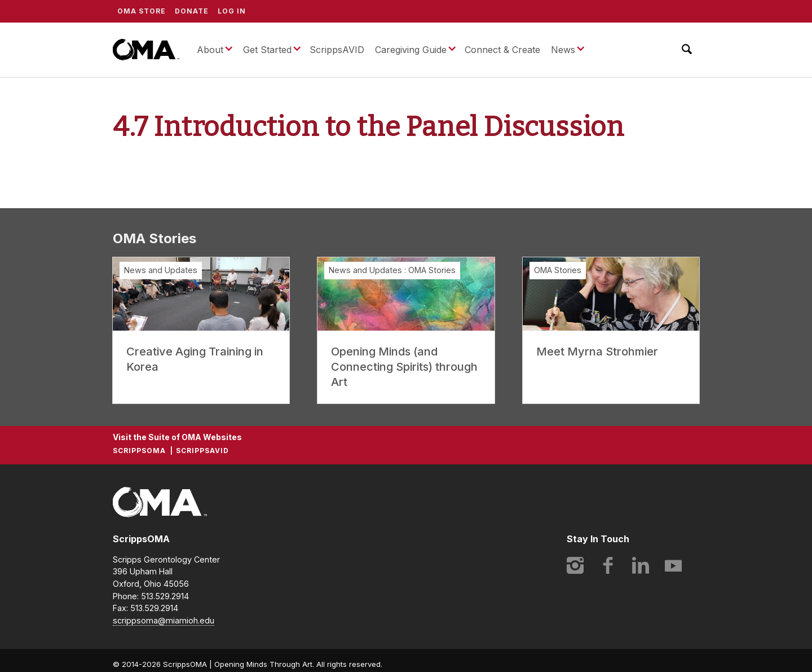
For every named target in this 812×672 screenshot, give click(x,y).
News (563, 50)
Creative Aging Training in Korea (195, 359)
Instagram (575, 565)
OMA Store (142, 11)
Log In (232, 11)
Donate (192, 11)
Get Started (267, 50)
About (210, 50)
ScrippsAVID (337, 50)
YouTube (673, 565)
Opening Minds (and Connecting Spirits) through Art (404, 367)
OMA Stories (432, 270)
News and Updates (161, 270)
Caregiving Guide (411, 50)
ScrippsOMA (146, 50)
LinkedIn (641, 565)
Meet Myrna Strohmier (597, 352)
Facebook (608, 565)
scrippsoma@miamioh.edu (164, 620)
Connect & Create (502, 50)
